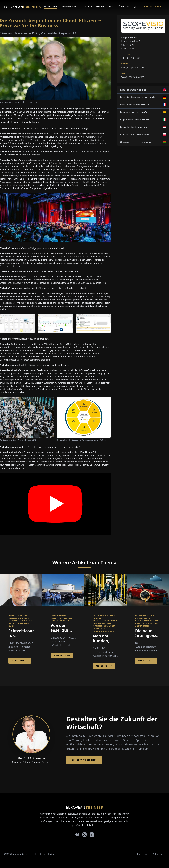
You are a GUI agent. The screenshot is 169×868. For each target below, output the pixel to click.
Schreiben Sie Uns (84, 760)
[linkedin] (92, 835)
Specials (87, 6)
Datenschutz (159, 854)
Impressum (143, 854)
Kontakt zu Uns (153, 7)
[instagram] (85, 835)
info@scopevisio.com (133, 67)
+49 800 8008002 (131, 58)
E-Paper (100, 6)
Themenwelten (70, 6)
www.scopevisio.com (133, 77)
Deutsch (123, 7)
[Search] (135, 7)
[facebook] (77, 835)
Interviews (51, 6)
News (112, 6)
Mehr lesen (20, 661)
